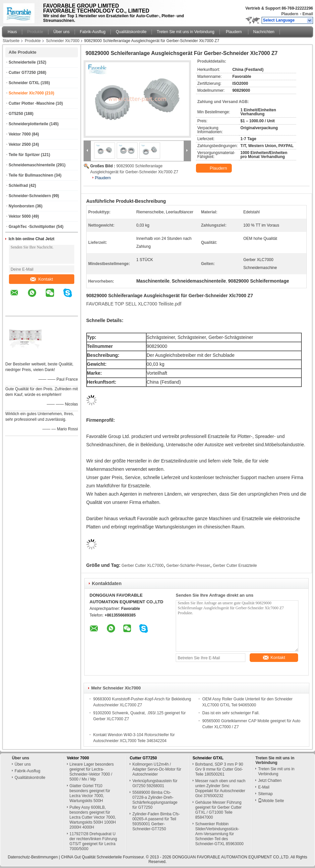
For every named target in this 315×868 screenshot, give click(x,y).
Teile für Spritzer (24, 155)
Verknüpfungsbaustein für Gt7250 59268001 (155, 783)
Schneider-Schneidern (30, 196)
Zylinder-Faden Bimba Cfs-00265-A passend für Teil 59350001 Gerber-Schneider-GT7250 (156, 821)
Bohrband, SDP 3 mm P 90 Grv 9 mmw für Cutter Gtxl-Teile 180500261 (219, 769)
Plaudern (290, 14)
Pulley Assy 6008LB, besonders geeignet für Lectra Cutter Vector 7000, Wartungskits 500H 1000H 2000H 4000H (93, 817)
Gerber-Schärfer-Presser (188, 566)
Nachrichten (264, 32)
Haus (12, 32)
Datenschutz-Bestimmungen (33, 857)
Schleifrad (18, 186)
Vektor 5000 (20, 216)
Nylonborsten (21, 206)
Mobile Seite (271, 801)
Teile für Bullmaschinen (31, 175)
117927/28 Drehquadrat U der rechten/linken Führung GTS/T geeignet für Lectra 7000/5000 (93, 841)
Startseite (11, 41)
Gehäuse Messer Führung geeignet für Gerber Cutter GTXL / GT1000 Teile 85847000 (219, 810)
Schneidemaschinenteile (32, 165)
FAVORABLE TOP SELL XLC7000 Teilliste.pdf (134, 304)
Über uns (62, 32)
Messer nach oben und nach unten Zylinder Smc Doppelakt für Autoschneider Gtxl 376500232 (220, 788)
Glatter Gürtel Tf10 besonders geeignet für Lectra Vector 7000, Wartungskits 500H (90, 793)
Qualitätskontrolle (131, 32)
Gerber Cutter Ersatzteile (235, 566)
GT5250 (16, 114)
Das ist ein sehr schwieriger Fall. (231, 713)
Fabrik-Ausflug (93, 32)
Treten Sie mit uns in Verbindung (186, 32)
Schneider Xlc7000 (63, 41)
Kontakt (41, 279)
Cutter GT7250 (22, 73)
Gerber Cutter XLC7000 (143, 566)
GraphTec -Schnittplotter (32, 227)
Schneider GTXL (24, 83)
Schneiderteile (22, 62)
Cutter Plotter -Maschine (32, 103)
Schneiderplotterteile (28, 124)
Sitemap (265, 794)
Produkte (35, 32)
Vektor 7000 (20, 134)
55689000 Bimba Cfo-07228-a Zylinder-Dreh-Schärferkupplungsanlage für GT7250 (155, 800)
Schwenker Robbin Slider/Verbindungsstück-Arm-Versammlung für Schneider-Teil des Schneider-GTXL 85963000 (220, 834)
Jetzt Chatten (270, 781)
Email (308, 14)
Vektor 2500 (20, 144)
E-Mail (264, 787)
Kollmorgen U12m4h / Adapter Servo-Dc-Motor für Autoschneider (157, 769)
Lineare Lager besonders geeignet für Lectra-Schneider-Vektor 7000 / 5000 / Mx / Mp (92, 772)
